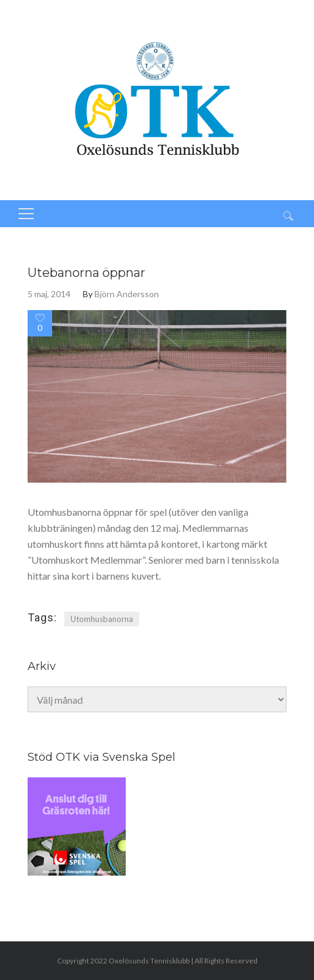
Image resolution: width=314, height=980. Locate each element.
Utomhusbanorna (102, 619)
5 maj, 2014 (49, 294)
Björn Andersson (127, 294)
